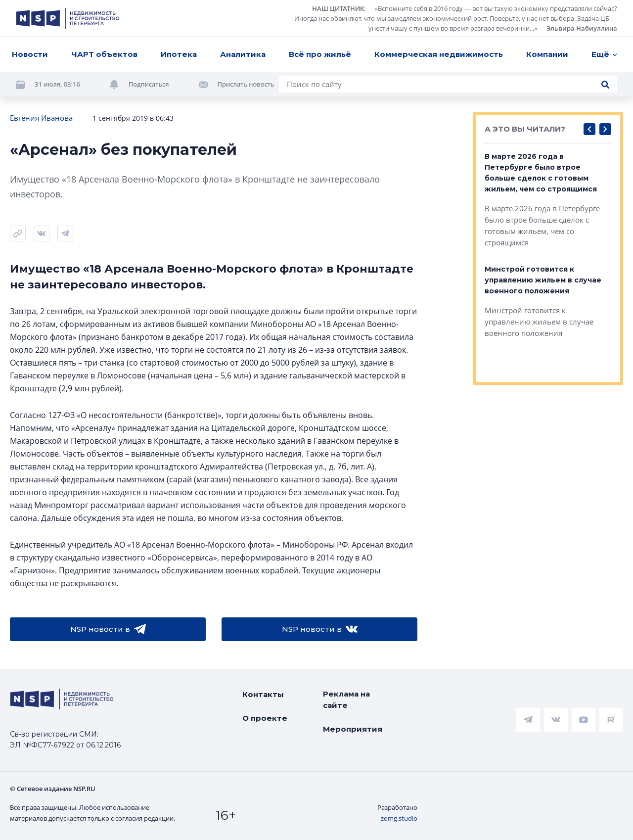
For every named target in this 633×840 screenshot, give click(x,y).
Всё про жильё (320, 54)
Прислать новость (246, 84)
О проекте (265, 718)
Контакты (263, 694)
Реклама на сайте (346, 700)
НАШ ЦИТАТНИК (338, 8)
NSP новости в (108, 629)
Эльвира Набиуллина (582, 28)
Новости (30, 54)
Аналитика (243, 54)
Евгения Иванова (41, 118)
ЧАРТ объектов (104, 54)
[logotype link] (68, 18)
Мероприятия (353, 729)
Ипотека (179, 54)
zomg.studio (399, 818)
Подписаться (149, 84)
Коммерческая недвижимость (439, 54)
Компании (547, 54)
